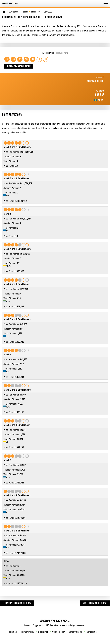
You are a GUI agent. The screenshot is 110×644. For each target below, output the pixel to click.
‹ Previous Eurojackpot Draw (17, 603)
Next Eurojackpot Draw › (95, 603)
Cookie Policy (59, 632)
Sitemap (13, 632)
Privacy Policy (27, 632)
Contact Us (92, 632)
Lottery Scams (76, 632)
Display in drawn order (19, 66)
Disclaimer (43, 632)
